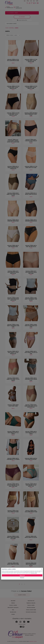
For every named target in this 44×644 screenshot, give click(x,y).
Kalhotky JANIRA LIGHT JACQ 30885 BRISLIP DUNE (31, 511)
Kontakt (13, 614)
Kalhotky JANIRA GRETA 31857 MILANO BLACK (31, 246)
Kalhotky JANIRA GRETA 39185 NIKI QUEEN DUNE (13, 220)
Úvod (7, 28)
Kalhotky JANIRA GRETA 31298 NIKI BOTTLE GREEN (13, 459)
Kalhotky (11, 28)
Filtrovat (22, 17)
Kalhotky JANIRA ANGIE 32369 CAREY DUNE (13, 405)
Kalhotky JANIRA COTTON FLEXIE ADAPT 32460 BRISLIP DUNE (31, 87)
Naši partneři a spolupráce (13, 607)
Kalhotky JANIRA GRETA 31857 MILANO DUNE (13, 246)
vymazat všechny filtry (22, 20)
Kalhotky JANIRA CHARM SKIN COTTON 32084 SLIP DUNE (31, 326)
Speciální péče (13, 612)
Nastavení (22, 578)
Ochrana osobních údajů (24, 641)
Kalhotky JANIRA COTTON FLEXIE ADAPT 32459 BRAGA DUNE (31, 61)
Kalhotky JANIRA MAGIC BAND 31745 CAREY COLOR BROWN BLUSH (31, 406)
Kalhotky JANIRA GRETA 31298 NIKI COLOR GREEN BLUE (31, 379)
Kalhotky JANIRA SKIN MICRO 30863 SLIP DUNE (13, 564)
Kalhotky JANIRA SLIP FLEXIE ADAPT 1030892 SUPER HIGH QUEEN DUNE (13, 141)
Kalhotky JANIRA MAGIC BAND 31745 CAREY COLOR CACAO (13, 194)
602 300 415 (10, 8)
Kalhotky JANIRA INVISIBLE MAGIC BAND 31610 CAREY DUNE (31, 114)
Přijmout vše (22, 575)
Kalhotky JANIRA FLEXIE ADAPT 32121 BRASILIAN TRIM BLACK (13, 299)
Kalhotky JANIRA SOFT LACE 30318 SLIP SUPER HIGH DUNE (31, 272)
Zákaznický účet (31, 601)
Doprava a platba (31, 605)
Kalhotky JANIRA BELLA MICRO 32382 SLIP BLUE (31, 194)
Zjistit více (22, 595)
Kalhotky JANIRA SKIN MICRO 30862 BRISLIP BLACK (31, 564)
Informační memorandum (31, 612)
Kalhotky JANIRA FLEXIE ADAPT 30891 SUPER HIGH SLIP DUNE (13, 537)
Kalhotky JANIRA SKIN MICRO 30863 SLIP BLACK (31, 537)
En (25, 1)
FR (31, 1)
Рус (28, 1)
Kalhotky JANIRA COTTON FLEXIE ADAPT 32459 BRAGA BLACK (13, 87)
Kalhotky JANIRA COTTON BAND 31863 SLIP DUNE (31, 167)
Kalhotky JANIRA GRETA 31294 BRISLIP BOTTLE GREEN (31, 433)
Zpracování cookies (34, 573)
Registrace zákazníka (31, 603)
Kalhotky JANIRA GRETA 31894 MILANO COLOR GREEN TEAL (31, 485)
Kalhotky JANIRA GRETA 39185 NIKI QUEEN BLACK (31, 220)
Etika (13, 610)
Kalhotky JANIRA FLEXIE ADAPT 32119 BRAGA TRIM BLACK (31, 299)
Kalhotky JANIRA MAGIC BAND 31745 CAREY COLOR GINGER (13, 379)
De (34, 1)
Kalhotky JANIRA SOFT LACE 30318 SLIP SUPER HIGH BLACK (13, 272)
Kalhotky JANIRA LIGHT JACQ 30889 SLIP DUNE (13, 511)
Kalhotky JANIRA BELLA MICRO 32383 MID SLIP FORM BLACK (13, 168)
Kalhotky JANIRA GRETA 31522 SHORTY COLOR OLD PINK (31, 352)
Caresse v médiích (13, 605)
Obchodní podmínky (31, 607)
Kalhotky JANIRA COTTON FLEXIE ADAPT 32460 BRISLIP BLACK (13, 114)
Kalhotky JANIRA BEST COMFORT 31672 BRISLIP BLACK (31, 141)
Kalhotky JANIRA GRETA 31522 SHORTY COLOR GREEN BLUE (13, 352)
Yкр (37, 1)
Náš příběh (13, 601)
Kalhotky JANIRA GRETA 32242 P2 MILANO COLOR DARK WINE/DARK (13, 485)
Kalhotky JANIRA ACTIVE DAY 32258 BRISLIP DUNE (13, 60)
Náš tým (13, 603)
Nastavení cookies (33, 641)
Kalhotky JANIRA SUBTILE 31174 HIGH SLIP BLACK (31, 459)
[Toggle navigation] (38, 3)
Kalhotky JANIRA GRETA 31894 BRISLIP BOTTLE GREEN (13, 433)
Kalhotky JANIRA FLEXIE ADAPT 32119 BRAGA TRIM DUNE (13, 326)
